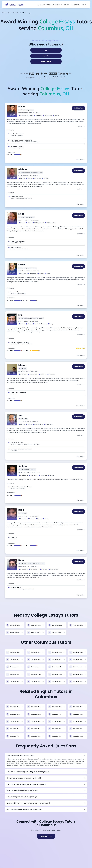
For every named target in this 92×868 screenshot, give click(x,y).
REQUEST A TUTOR (46, 836)
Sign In (84, 5)
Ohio (9, 13)
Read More (81, 126)
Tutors (4, 13)
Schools (67, 5)
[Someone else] (46, 61)
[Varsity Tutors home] (14, 5)
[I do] (46, 50)
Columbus (16, 13)
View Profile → (81, 160)
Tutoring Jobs (76, 5)
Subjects (58, 5)
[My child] (46, 56)
